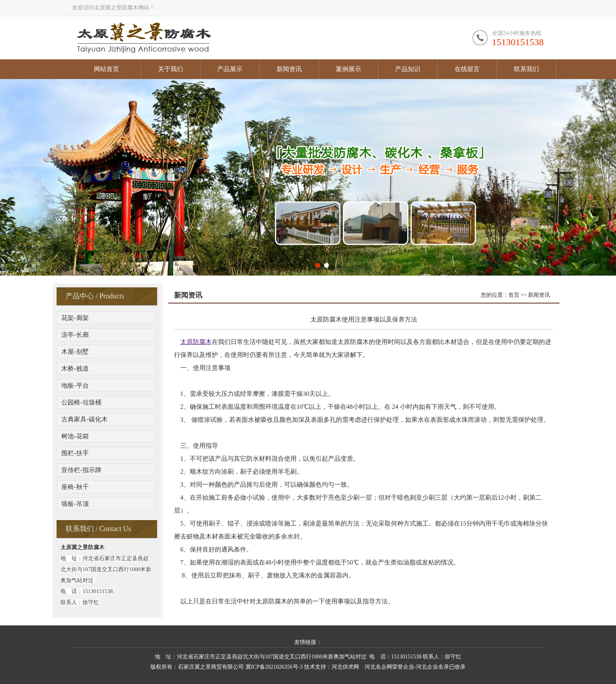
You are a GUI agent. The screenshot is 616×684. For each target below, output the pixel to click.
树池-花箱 (75, 436)
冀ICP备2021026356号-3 (274, 667)
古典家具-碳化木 (84, 419)
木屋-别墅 (75, 352)
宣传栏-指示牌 (81, 470)
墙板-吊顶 (75, 504)
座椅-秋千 (75, 487)
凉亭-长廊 (75, 335)
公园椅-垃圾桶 (81, 402)
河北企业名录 (433, 667)
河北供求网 (345, 667)
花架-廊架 (75, 318)
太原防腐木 (196, 342)
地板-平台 (75, 385)
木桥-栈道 (75, 369)
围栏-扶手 (75, 453)
